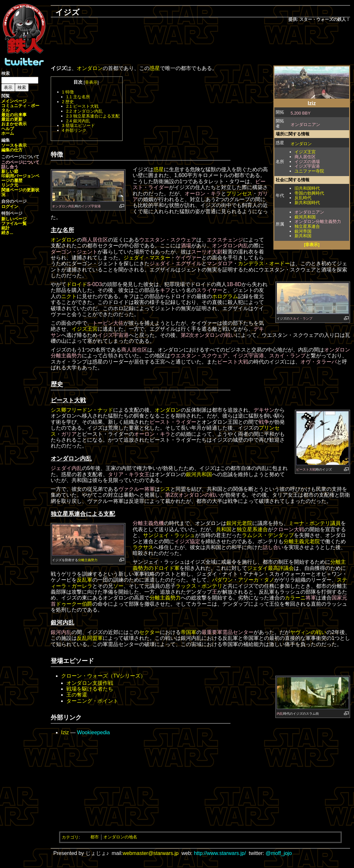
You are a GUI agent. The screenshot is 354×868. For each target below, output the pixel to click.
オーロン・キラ (203, 193)
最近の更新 (12, 119)
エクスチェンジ (225, 240)
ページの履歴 (20, 178)
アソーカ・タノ (256, 580)
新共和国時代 (307, 203)
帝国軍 (189, 632)
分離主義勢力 (88, 560)
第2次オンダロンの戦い (208, 335)
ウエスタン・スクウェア (168, 240)
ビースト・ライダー (173, 422)
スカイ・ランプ (301, 318)
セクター (150, 632)
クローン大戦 (289, 529)
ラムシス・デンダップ (268, 535)
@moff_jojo (279, 853)
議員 (335, 523)
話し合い (273, 547)
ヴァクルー (131, 489)
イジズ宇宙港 (307, 166)
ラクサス (143, 547)
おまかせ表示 (14, 124)
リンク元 (10, 185)
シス (165, 489)
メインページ (14, 101)
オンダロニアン (305, 124)
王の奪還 (77, 695)
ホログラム (225, 296)
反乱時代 (303, 198)
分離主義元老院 (302, 541)
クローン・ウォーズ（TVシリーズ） (103, 676)
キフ (165, 290)
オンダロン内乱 (63, 206)
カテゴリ (70, 837)
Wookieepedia (93, 732)
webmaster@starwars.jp (151, 853)
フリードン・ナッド (90, 410)
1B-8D (234, 284)
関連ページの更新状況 (20, 192)
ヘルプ (8, 129)
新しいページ (14, 219)
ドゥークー (69, 604)
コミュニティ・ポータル (20, 108)
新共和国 (303, 236)
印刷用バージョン (18, 176)
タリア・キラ (124, 474)
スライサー (209, 290)
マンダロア (220, 263)
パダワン (222, 580)
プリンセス (239, 193)
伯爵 (87, 604)
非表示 (91, 82)
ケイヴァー (189, 258)
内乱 (280, 714)
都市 (95, 837)
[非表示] (312, 245)
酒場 (186, 246)
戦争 (264, 422)
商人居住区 (305, 157)
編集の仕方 (12, 150)
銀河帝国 (303, 231)
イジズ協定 (187, 541)
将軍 (150, 489)
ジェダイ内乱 (66, 468)
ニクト (69, 296)
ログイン (10, 207)
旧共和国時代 (307, 188)
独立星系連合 (307, 226)
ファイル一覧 (14, 223)
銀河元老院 (239, 523)
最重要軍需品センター (228, 632)
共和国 (224, 529)
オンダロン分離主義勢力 (318, 221)
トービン (103, 323)
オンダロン (301, 144)
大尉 (217, 252)
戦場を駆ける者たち (90, 689)
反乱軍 (85, 580)
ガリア (69, 434)
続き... (7, 233)
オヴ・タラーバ (319, 362)
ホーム (8, 133)
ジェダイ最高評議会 (270, 568)
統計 (6, 228)
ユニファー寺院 (309, 171)
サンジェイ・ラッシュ (169, 535)
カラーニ (295, 598)
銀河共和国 (305, 217)
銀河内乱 (61, 632)
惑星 (155, 68)
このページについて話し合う (20, 165)
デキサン (264, 410)
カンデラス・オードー (264, 263)
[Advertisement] (201, 44)
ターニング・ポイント (92, 701)
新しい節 (10, 171)
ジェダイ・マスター (147, 258)
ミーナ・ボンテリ (309, 523)
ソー (118, 586)
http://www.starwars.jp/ (220, 853)
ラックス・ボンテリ (199, 586)
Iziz (65, 732)
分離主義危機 (148, 523)
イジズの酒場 (307, 162)
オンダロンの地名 (120, 837)
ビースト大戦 (233, 362)
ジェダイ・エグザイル (176, 263)
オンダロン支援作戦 (90, 683)
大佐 (118, 323)
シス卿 (59, 410)
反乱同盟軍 (90, 638)
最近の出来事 (14, 115)
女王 (144, 474)
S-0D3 (94, 284)
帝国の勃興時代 (309, 193)
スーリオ (202, 252)
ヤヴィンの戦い (308, 632)
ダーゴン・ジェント (74, 252)
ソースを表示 (14, 145)
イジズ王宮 (305, 152)
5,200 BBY (301, 113)
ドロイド (77, 284)
